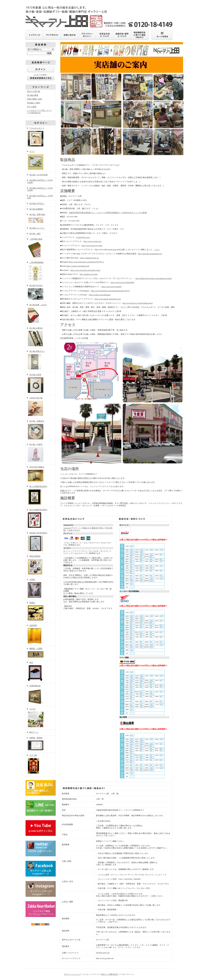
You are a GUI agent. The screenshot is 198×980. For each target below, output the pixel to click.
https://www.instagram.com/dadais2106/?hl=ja (86, 262)
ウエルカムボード (41, 137)
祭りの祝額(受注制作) (41, 495)
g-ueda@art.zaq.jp (83, 237)
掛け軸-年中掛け (41, 292)
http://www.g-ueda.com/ (93, 241)
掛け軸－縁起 (35, 234)
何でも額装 (32, 107)
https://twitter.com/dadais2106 (78, 266)
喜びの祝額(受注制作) (41, 519)
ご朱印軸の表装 (41, 248)
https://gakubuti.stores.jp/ (90, 258)
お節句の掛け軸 (41, 407)
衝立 (41, 671)
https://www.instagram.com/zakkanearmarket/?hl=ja (110, 291)
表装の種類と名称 (34, 99)
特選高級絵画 (41, 695)
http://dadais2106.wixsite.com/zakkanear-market (154, 278)
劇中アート (34, 732)
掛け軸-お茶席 (41, 384)
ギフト (41, 160)
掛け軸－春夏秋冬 (41, 430)
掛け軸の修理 (33, 95)
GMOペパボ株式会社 (109, 974)
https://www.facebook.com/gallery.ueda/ (85, 270)
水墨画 (41, 589)
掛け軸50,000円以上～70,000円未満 (40, 189)
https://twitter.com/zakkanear (100, 295)
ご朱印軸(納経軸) (41, 271)
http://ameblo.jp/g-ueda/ (89, 274)
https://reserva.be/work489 (111, 287)
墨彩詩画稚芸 (41, 565)
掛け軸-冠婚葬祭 (36, 209)
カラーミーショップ (72, 974)
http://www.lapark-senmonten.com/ (108, 299)
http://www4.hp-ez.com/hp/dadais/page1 (138, 303)
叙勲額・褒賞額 (41, 744)
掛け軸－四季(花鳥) (41, 219)
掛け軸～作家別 (41, 453)
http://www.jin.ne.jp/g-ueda (92, 246)
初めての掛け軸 (34, 91)
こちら (157, 250)
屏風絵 (41, 611)
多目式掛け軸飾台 (41, 474)
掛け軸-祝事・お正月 (41, 314)
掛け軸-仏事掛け (41, 337)
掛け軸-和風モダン (41, 360)
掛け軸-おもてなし (37, 228)
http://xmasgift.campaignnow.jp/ (150, 254)
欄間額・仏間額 (41, 653)
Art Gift (41, 718)
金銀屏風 (41, 634)
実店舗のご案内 (34, 103)
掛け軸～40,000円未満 (38, 175)
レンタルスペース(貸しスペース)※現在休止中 (39, 112)
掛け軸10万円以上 (37, 204)
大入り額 (41, 764)
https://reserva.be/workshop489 (122, 282)
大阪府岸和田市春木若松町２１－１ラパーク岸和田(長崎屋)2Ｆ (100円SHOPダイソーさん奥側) (108, 213)
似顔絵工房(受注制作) (41, 542)
